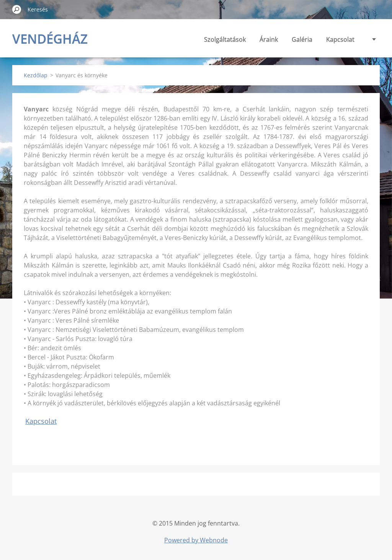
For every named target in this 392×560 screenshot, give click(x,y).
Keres (17, 9)
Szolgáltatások (225, 39)
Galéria (302, 39)
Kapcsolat (340, 39)
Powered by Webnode (196, 540)
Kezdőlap (36, 75)
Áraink (269, 39)
